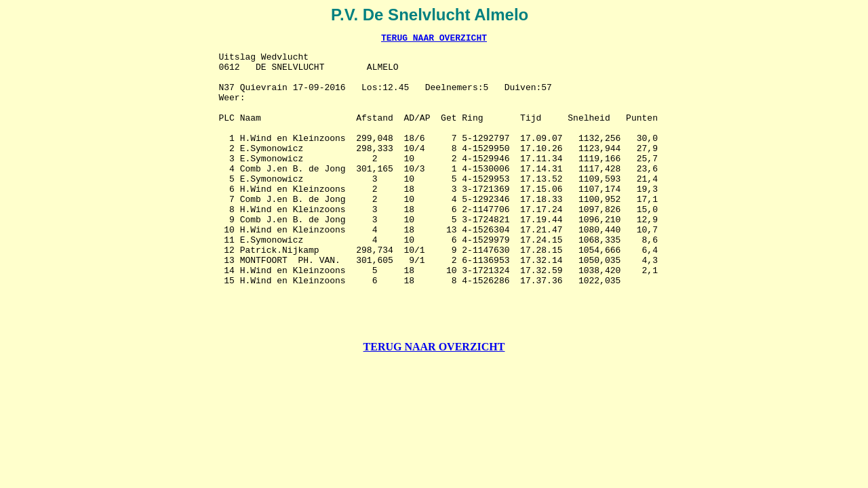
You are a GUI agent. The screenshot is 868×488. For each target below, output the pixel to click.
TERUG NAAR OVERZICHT (434, 39)
